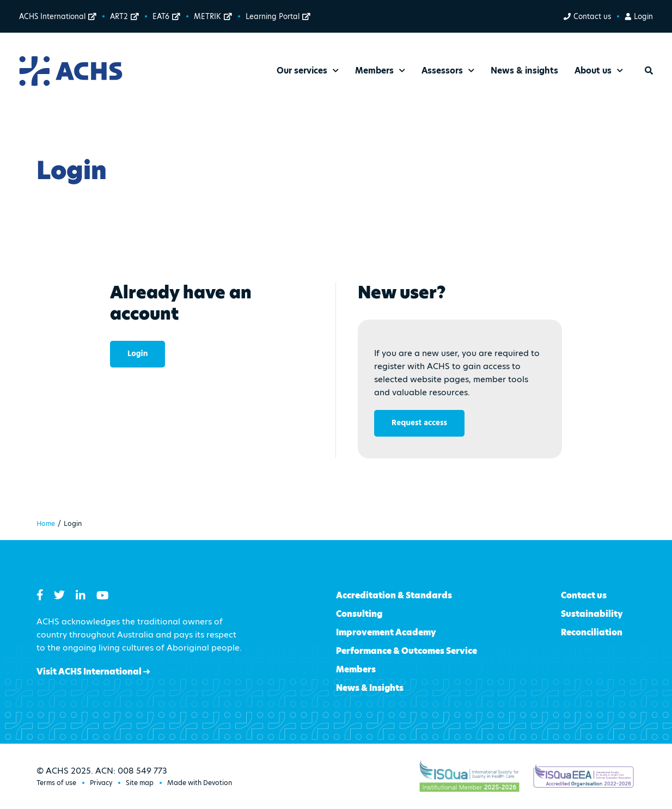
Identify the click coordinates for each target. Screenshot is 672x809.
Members (356, 669)
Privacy (101, 783)
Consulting (359, 614)
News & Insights (370, 688)
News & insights (524, 71)
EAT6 (166, 16)
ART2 (124, 16)
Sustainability (592, 614)
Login (639, 16)
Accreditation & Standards (394, 595)
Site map (140, 783)
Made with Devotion (200, 783)
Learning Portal (278, 16)
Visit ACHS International (93, 672)
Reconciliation (592, 632)
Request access (419, 423)
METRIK (213, 16)
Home (46, 523)
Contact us (587, 16)
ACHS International (58, 16)
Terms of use (56, 783)
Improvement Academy (386, 632)
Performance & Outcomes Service (407, 651)
